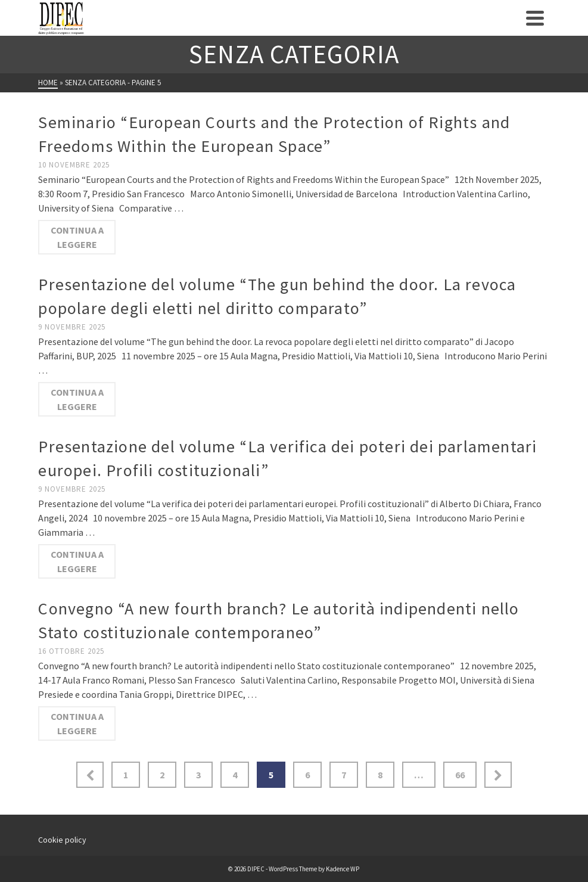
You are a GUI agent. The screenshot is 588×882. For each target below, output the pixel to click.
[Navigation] (535, 18)
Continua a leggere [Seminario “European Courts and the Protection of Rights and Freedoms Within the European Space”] (77, 237)
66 (460, 775)
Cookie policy (62, 840)
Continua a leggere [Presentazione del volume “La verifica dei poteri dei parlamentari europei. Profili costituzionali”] (77, 561)
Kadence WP (343, 869)
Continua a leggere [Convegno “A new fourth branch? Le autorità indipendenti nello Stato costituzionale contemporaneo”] (77, 723)
